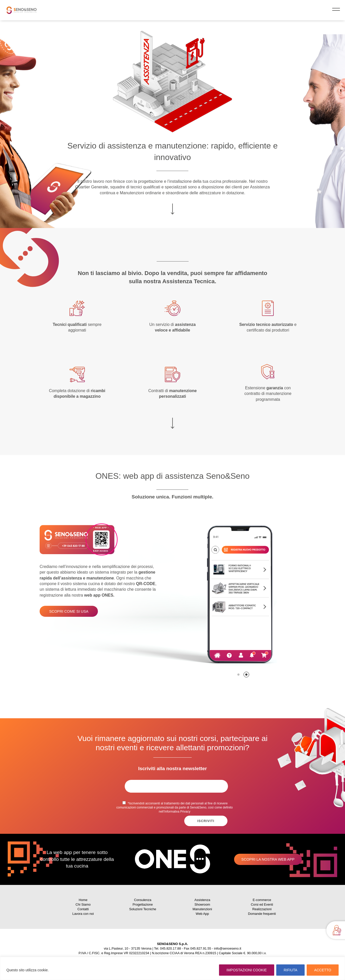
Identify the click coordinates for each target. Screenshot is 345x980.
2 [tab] (246, 675)
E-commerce (262, 900)
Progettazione (143, 904)
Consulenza (143, 900)
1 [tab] (238, 675)
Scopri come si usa (69, 611)
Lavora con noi (83, 914)
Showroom (202, 904)
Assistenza (202, 900)
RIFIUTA (290, 970)
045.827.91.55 (201, 948)
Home (83, 900)
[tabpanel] (172, 597)
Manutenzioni (202, 909)
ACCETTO (323, 970)
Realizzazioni (262, 909)
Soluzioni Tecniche (143, 909)
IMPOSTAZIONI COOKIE (247, 970)
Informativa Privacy (177, 812)
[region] (172, 968)
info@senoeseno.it (228, 948)
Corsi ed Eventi (262, 904)
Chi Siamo (83, 904)
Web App (202, 914)
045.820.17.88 (170, 948)
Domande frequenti (262, 914)
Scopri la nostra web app (268, 859)
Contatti (83, 909)
